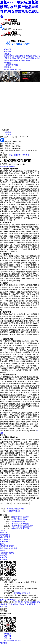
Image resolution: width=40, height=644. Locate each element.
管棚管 (16, 60)
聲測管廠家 (29, 602)
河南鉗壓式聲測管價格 (15, 509)
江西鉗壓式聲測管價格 (21, 524)
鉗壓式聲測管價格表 (20, 519)
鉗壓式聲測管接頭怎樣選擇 (23, 526)
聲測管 (14, 58)
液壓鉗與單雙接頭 (26, 60)
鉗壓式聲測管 (9, 56)
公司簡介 (8, 52)
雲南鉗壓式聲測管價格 (21, 528)
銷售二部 (8, 638)
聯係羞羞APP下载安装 (13, 69)
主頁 (10, 155)
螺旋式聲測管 (20, 56)
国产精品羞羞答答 (24, 58)
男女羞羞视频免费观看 (9, 548)
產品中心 (8, 54)
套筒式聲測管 (31, 56)
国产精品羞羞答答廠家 (21, 503)
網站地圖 (3, 643)
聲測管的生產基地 (19, 521)
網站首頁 (8, 49)
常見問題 (15, 65)
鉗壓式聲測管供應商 (8, 166)
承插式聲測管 (5, 542)
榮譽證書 (8, 67)
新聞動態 (8, 63)
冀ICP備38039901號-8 (22, 593)
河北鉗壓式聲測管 (14, 511)
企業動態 (8, 65)
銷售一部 (8, 636)
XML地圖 (19, 602)
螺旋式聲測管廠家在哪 (21, 517)
